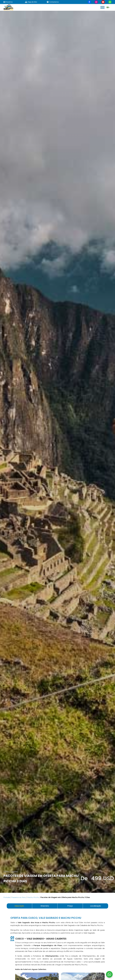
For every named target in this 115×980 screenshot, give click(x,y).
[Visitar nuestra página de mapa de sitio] (36, 2)
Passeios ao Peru (19, 897)
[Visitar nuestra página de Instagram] (96, 2)
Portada (7, 897)
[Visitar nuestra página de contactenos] (57, 2)
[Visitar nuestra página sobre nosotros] (14, 2)
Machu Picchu (33, 897)
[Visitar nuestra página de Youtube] (103, 2)
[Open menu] (102, 7)
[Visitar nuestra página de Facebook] (89, 2)
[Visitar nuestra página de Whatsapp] (110, 2)
